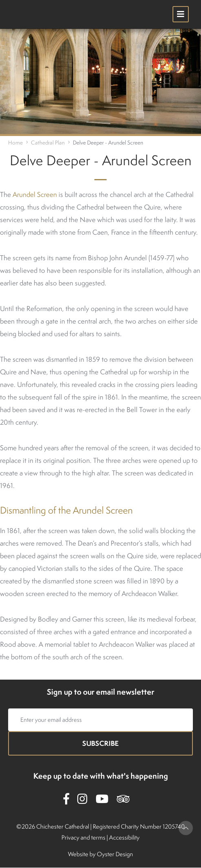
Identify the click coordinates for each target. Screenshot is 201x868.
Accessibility (124, 837)
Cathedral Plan (48, 143)
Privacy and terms (83, 837)
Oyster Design (115, 854)
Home (15, 143)
